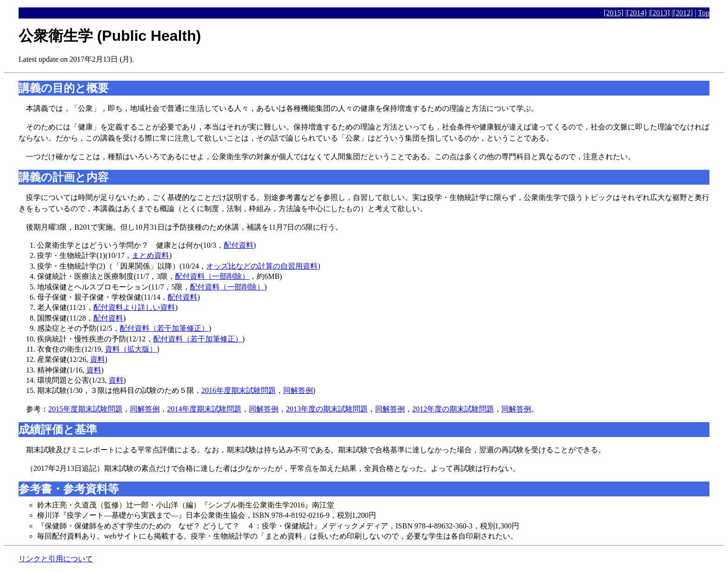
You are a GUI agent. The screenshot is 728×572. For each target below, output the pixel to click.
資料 (97, 359)
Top (704, 13)
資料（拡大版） (131, 349)
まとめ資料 (150, 255)
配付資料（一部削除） (212, 276)
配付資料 (239, 245)
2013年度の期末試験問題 (327, 409)
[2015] (614, 13)
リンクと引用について (56, 559)
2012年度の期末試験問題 (453, 409)
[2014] (637, 13)
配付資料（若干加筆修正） (164, 328)
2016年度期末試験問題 (239, 390)
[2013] (660, 13)
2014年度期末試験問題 (204, 409)
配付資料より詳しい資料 (134, 307)
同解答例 (298, 390)
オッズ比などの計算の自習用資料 (262, 266)
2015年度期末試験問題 (85, 409)
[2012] (683, 13)
